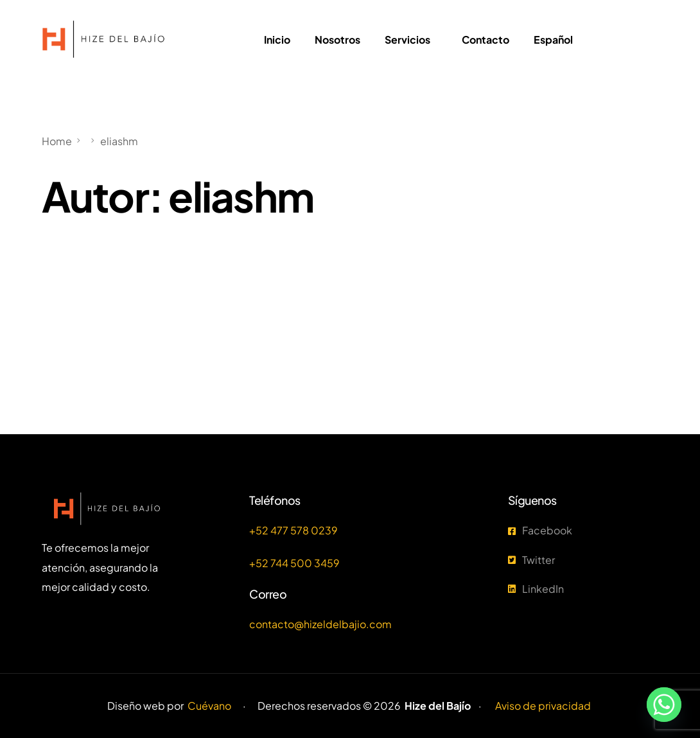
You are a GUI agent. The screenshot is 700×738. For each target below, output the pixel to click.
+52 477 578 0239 (293, 530)
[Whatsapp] (664, 705)
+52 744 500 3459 (294, 563)
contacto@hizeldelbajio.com (320, 624)
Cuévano (209, 706)
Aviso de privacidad (543, 706)
